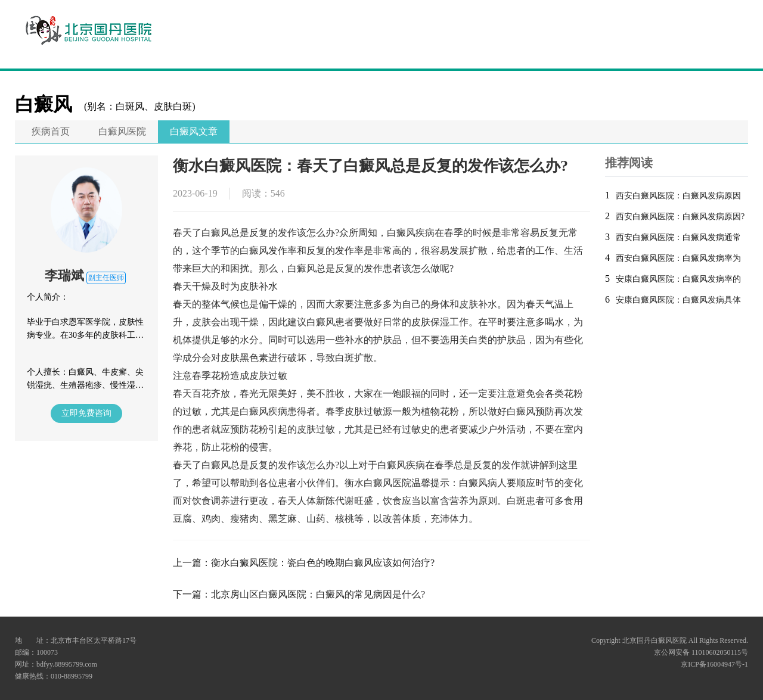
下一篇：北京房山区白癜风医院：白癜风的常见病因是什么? (299, 594)
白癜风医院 (122, 131)
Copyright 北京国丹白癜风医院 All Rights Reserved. (670, 640)
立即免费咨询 (86, 413)
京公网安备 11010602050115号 (701, 652)
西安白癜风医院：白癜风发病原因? (680, 217)
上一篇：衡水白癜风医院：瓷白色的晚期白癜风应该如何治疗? (304, 563)
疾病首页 (51, 131)
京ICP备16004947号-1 (714, 664)
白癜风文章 (194, 131)
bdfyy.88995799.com (67, 664)
